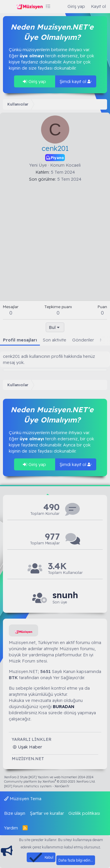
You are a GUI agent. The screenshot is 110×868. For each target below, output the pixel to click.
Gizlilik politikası (84, 813)
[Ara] (59, 6)
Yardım (11, 828)
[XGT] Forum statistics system (37, 786)
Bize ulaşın (15, 813)
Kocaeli (73, 165)
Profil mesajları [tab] (20, 340)
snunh (65, 595)
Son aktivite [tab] (55, 340)
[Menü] (8, 7)
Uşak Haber (29, 747)
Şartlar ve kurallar (47, 813)
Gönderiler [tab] (83, 340)
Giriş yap (34, 81)
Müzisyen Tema (23, 799)
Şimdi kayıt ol (76, 81)
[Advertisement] (55, 240)
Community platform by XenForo (50, 781)
